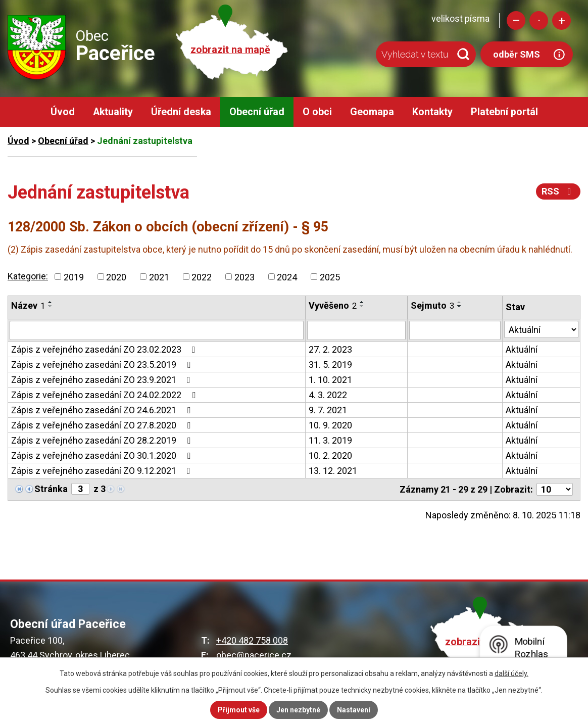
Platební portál (504, 112)
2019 (74, 277)
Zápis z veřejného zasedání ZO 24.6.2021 (103, 410)
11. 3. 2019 (330, 440)
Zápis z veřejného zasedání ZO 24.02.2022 (105, 395)
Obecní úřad (257, 112)
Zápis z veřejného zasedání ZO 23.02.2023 (105, 349)
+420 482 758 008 (252, 640)
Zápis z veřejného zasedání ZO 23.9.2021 (103, 380)
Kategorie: (28, 276)
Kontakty (432, 112)
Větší (561, 20)
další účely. (511, 673)
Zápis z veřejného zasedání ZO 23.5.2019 (103, 365)
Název (28, 305)
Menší (516, 20)
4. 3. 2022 (328, 395)
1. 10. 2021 (330, 380)
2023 (244, 277)
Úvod (63, 112)
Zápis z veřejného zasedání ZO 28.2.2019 (103, 440)
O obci (317, 112)
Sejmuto (432, 305)
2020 (116, 277)
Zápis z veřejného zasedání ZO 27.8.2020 (103, 425)
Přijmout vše (239, 710)
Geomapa (372, 112)
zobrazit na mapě (230, 50)
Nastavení (354, 710)
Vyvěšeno (333, 305)
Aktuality (113, 112)
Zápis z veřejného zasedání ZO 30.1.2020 (103, 455)
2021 (159, 277)
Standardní (539, 20)
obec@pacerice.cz (254, 655)
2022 (202, 277)
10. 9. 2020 (330, 425)
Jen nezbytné (298, 710)
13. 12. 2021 (333, 471)
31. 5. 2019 (330, 365)
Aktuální (522, 349)
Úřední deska (181, 112)
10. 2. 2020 (330, 455)
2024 (287, 277)
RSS (558, 191)
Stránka (51, 489)
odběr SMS (517, 54)
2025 (330, 277)
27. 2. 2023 (330, 349)
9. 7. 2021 (328, 410)
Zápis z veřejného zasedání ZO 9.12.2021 (103, 471)
